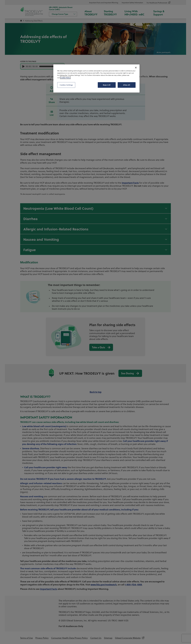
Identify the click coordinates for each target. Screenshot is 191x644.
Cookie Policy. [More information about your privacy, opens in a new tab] (65, 78)
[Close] (136, 68)
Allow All (127, 85)
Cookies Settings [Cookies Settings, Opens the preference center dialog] (66, 85)
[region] (96, 78)
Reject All (107, 85)
